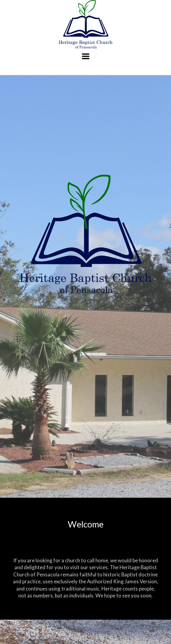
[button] (86, 56)
